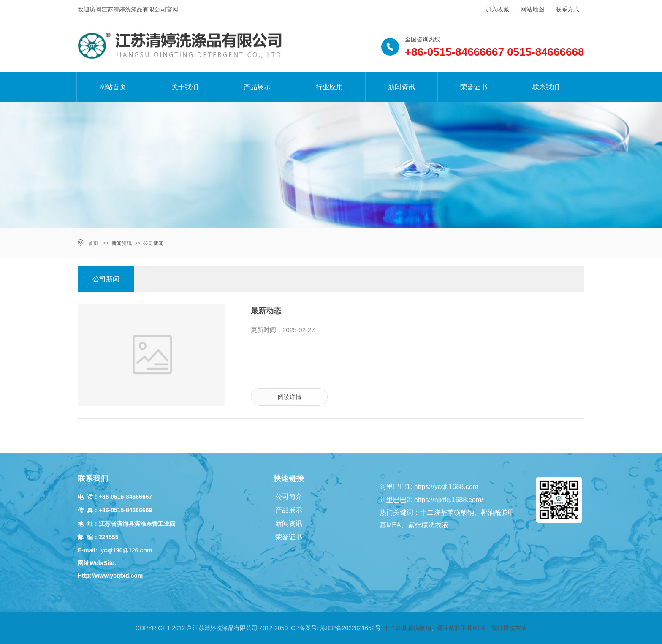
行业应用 (329, 87)
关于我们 (185, 87)
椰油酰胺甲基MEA (461, 628)
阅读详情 (290, 397)
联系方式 (567, 9)
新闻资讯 (402, 87)
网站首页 (113, 87)
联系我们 (546, 87)
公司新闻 (153, 243)
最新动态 (266, 311)
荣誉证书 (474, 87)
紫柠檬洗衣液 (509, 628)
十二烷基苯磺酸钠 (407, 628)
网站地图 (532, 9)
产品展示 (257, 87)
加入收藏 (497, 9)
